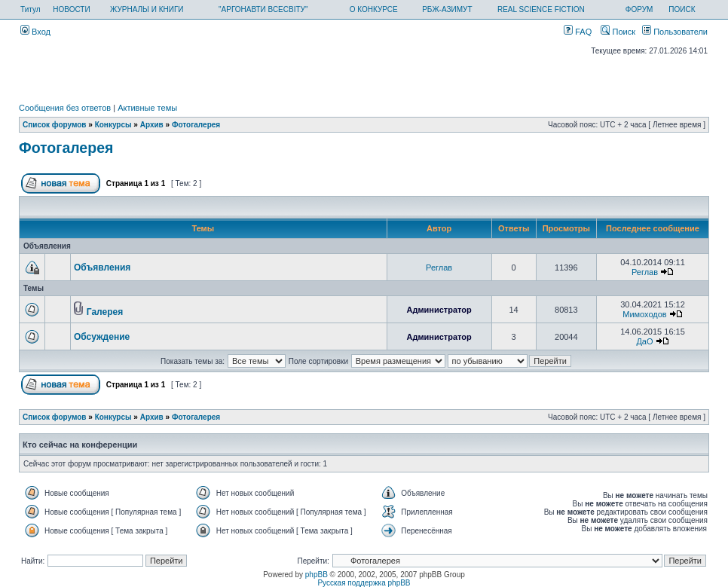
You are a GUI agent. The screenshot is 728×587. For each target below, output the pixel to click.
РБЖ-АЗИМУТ (447, 9)
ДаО (644, 341)
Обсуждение (102, 337)
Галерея (105, 312)
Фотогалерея (196, 125)
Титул (31, 9)
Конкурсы (113, 125)
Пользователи (675, 32)
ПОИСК (682, 9)
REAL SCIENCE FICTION (541, 9)
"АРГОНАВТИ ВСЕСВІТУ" (263, 9)
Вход (35, 32)
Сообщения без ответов (65, 108)
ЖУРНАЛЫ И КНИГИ (147, 9)
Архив (152, 125)
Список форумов (55, 125)
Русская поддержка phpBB (364, 583)
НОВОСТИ (71, 9)
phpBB (317, 575)
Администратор (439, 310)
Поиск (618, 32)
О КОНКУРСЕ (374, 9)
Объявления (102, 268)
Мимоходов (645, 314)
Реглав (439, 268)
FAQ (578, 32)
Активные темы (147, 108)
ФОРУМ (639, 9)
